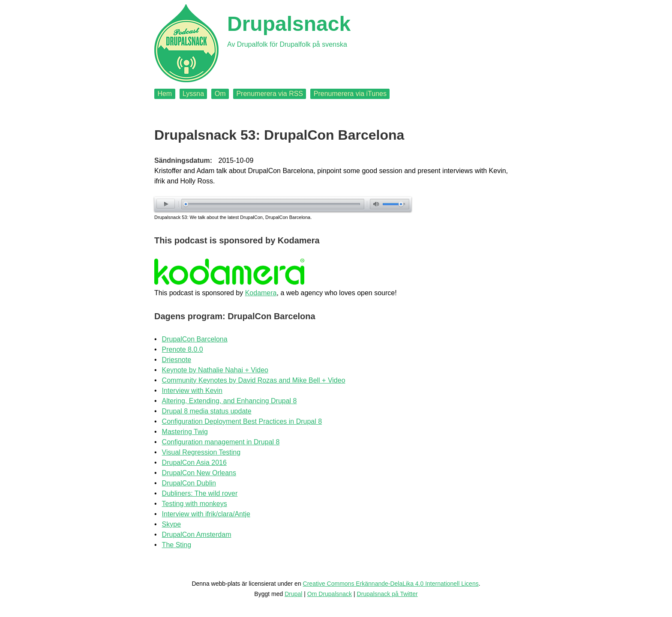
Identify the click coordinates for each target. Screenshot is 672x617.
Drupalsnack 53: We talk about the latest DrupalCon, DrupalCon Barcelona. (233, 217)
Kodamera (261, 293)
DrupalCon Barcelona (195, 339)
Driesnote (177, 360)
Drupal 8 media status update (207, 411)
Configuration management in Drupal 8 (221, 442)
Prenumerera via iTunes (350, 94)
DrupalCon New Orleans (199, 473)
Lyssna (193, 94)
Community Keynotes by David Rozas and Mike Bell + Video (254, 380)
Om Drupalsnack (330, 594)
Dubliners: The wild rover (200, 493)
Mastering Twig (185, 432)
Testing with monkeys (195, 504)
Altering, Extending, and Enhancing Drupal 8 (229, 401)
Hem (165, 94)
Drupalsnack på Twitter (387, 594)
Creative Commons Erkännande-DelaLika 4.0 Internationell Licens (391, 584)
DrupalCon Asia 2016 (194, 463)
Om (220, 94)
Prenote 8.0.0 (183, 349)
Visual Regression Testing (201, 452)
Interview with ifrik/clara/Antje (206, 514)
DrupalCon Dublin (189, 483)
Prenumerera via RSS (270, 94)
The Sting (177, 545)
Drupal (293, 594)
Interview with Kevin (192, 391)
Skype (171, 524)
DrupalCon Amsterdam (197, 535)
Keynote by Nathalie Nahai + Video (215, 370)
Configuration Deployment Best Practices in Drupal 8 (242, 421)
